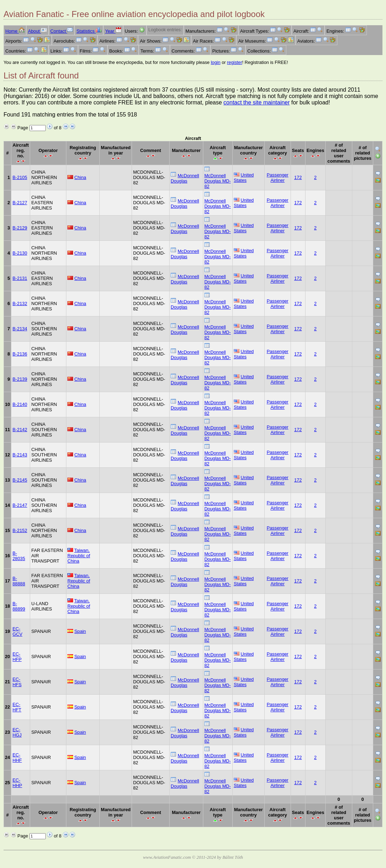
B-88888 (19, 581)
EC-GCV (17, 631)
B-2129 (20, 228)
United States (244, 178)
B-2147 (20, 505)
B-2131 (20, 278)
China (80, 177)
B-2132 (20, 303)
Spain (80, 631)
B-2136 (20, 354)
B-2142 (20, 430)
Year (113, 31)
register (235, 62)
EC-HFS (17, 682)
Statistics (89, 31)
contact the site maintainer (257, 102)
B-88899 (19, 606)
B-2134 (20, 329)
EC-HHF (17, 758)
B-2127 (20, 203)
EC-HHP (17, 783)
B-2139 (20, 379)
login (216, 62)
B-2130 (20, 253)
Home (15, 31)
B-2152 (20, 530)
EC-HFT (17, 707)
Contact (62, 31)
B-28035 (19, 556)
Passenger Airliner (278, 178)
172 (298, 177)
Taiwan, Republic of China (79, 556)
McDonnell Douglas (185, 178)
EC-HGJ (17, 732)
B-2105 (20, 177)
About (37, 31)
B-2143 (20, 455)
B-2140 (20, 404)
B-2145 (20, 480)
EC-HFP (17, 657)
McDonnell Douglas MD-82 (218, 181)
